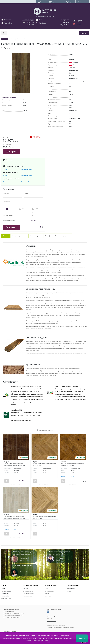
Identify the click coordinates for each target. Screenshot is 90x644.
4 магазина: (8, 20)
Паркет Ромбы (5, 596)
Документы (48, 596)
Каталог (4, 39)
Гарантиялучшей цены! (37, 137)
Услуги (47, 594)
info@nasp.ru (65, 20)
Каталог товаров (51, 621)
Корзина (79, 21)
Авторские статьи (72, 589)
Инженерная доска (6, 591)
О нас (47, 589)
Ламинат (25, 589)
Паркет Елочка (5, 594)
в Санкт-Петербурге (28, 20)
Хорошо (82, 638)
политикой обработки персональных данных (44, 636)
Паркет (3, 589)
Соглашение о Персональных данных (56, 625)
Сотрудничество (49, 591)
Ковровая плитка (27, 596)
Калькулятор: (9, 189)
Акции (79, 24)
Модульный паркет (6, 599)
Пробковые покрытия (29, 594)
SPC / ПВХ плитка (28, 591)
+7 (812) (64, 22)
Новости (69, 591)
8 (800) (64, 25)
